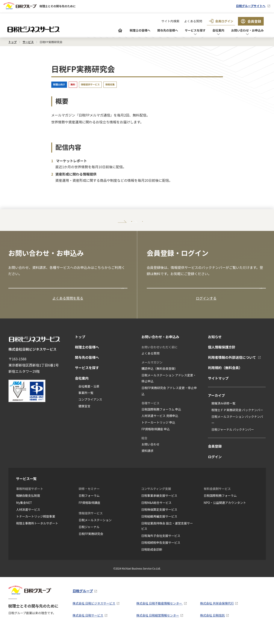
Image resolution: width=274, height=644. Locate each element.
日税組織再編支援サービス (159, 529)
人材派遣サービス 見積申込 (160, 428)
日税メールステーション (95, 532)
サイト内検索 (170, 21)
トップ (80, 349)
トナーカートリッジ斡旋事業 (36, 529)
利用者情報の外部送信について (232, 370)
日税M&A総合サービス (156, 515)
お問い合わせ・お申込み (245, 31)
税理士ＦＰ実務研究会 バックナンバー (237, 422)
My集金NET (24, 515)
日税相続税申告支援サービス (161, 555)
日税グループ (83, 603)
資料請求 (147, 463)
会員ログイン (221, 21)
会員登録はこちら (163, 297)
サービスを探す (186, 31)
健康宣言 (84, 418)
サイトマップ (218, 390)
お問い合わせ (150, 456)
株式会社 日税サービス (88, 627)
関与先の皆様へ (156, 31)
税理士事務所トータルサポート (37, 536)
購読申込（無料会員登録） (159, 381)
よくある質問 (193, 21)
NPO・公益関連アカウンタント (225, 515)
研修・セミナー (89, 501)
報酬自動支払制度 (28, 508)
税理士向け (59, 84)
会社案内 (212, 31)
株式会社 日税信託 (212, 627)
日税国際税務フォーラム (220, 508)
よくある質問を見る (68, 310)
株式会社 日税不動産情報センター (159, 616)
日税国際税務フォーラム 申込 (161, 421)
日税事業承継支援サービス (159, 508)
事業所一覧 (86, 405)
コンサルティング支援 (156, 501)
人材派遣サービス (28, 522)
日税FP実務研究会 (91, 546)
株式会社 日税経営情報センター (158, 627)
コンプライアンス (90, 412)
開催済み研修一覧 (223, 416)
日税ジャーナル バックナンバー (233, 442)
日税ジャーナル (89, 539)
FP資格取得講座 (90, 515)
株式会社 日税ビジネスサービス (94, 616)
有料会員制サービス (217, 501)
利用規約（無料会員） (225, 380)
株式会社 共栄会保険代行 (217, 616)
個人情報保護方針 (222, 359)
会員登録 (251, 21)
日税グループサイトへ (248, 6)
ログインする (206, 310)
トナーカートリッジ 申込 (158, 435)
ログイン (215, 469)
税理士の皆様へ (125, 31)
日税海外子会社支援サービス (161, 548)
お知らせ (215, 349)
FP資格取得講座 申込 (156, 441)
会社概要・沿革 (89, 399)
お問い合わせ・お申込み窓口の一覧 (38, 297)
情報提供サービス (90, 84)
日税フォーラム (89, 508)
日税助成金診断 (152, 562)
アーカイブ (216, 408)
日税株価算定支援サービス (159, 522)
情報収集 (110, 84)
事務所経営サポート (30, 501)
